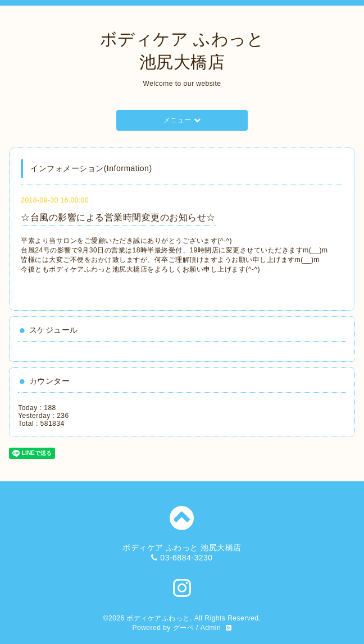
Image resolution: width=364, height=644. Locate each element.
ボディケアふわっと (158, 618)
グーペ (184, 628)
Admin (211, 628)
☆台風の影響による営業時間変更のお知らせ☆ (118, 217)
